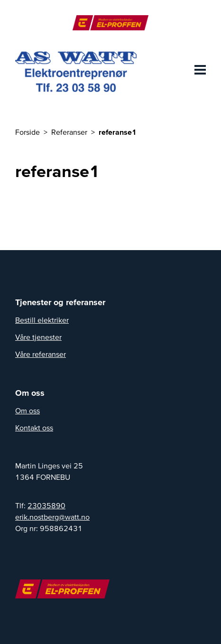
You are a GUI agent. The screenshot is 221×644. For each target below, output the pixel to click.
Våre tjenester (38, 337)
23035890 (46, 505)
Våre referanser (41, 354)
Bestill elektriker (42, 320)
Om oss (28, 411)
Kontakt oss (34, 428)
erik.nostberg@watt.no (52, 517)
